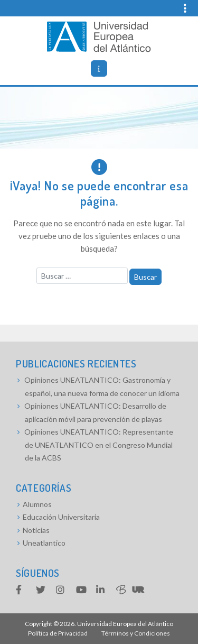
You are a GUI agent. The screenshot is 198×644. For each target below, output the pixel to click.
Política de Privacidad (58, 633)
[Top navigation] (179, 8)
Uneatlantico (44, 543)
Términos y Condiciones (136, 633)
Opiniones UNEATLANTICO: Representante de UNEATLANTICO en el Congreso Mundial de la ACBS (99, 445)
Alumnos (37, 504)
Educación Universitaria (61, 517)
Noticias (36, 530)
